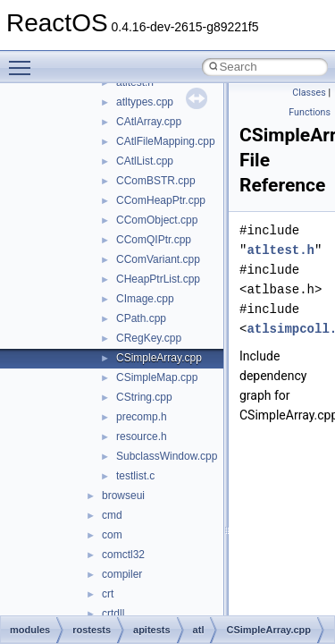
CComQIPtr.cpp (154, 240)
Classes (309, 93)
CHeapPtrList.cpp (158, 279)
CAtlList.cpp (145, 161)
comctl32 (123, 555)
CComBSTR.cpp (156, 181)
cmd (112, 515)
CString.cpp (144, 397)
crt (108, 594)
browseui (123, 496)
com (112, 535)
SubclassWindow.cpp (167, 456)
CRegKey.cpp (149, 338)
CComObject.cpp (157, 220)
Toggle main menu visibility (24, 60)
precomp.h (142, 417)
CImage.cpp (145, 299)
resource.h (142, 436)
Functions (310, 112)
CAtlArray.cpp (149, 122)
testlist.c (135, 476)
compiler (122, 574)
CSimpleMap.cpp (157, 377)
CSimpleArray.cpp (159, 358)
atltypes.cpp (145, 102)
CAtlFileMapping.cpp (166, 141)
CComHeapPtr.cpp (161, 200)
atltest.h (281, 250)
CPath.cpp (141, 318)
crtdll (113, 614)
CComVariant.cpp (158, 259)
